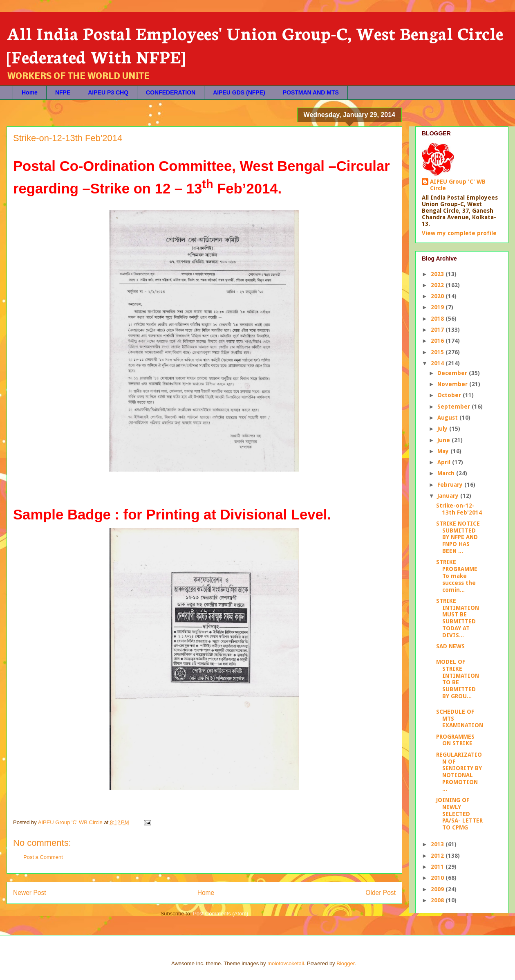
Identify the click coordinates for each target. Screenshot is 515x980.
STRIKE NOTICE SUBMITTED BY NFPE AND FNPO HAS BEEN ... (458, 537)
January (449, 496)
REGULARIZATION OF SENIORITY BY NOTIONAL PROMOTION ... (459, 772)
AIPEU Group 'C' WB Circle (458, 185)
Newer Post (30, 893)
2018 (438, 319)
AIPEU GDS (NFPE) (239, 92)
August (448, 418)
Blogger (345, 963)
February (451, 485)
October (450, 395)
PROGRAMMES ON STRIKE (455, 740)
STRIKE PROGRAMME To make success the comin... (457, 576)
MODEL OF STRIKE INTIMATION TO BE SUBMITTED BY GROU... (458, 679)
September (455, 407)
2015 (438, 352)
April (445, 462)
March (447, 473)
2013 (438, 844)
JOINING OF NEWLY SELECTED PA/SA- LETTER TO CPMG (459, 814)
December (453, 373)
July (443, 429)
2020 (438, 296)
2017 (438, 330)
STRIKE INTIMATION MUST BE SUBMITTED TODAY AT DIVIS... (458, 618)
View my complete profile (459, 233)
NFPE (63, 92)
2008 (438, 900)
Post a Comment (43, 857)
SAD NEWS (450, 646)
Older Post (381, 893)
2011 (438, 867)
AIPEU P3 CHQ (108, 92)
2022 (438, 285)
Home (30, 92)
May (444, 451)
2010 (438, 878)
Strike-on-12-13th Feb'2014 (459, 509)
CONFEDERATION (171, 92)
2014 (438, 363)
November (453, 384)
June (444, 440)
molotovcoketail (286, 963)
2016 (438, 341)
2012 (438, 856)
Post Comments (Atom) (221, 914)
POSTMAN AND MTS (311, 92)
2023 (438, 274)
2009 (438, 889)
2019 (438, 307)
